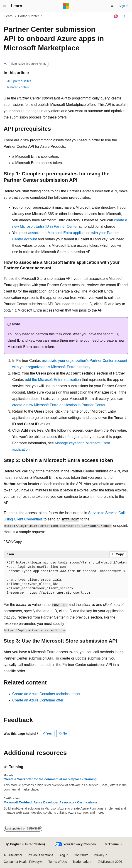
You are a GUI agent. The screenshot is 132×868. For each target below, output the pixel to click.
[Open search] (112, 6)
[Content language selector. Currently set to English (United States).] (26, 844)
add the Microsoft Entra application (53, 380)
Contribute (81, 855)
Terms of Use (58, 862)
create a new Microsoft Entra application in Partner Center (59, 405)
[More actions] (124, 16)
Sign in (123, 6)
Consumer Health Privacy (22, 862)
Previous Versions (40, 855)
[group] (66, 578)
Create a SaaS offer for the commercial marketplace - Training (50, 779)
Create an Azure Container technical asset (46, 694)
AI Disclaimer (13, 855)
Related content (18, 87)
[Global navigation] (5, 6)
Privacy (99, 855)
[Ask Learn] (116, 16)
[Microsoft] (66, 6)
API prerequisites (19, 81)
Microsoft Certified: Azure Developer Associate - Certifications (51, 802)
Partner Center (29, 16)
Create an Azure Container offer (38, 700)
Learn (9, 16)
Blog (62, 855)
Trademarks (81, 862)
